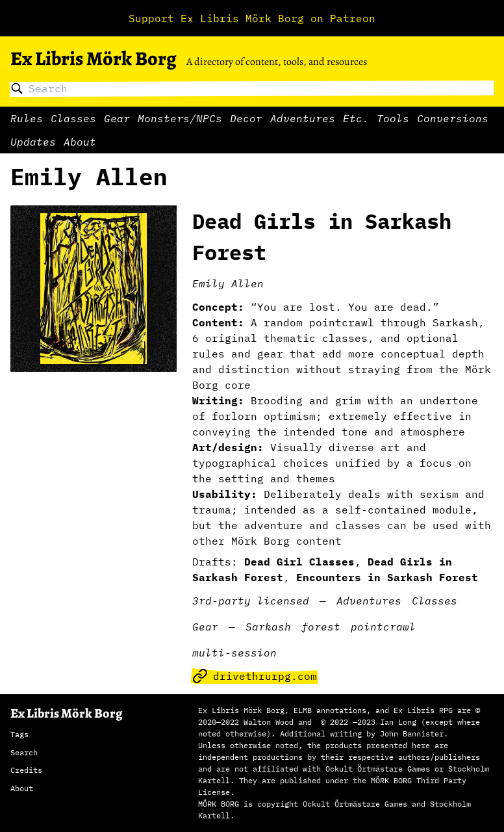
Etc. (356, 118)
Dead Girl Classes (299, 562)
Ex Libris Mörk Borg (93, 58)
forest (321, 627)
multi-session (234, 653)
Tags (19, 734)
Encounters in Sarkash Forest (387, 577)
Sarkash (268, 627)
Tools (393, 118)
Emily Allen (228, 283)
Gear (117, 118)
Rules (27, 118)
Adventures (303, 118)
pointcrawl (383, 627)
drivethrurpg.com (255, 676)
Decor (246, 118)
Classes (73, 118)
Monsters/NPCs (180, 118)
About (80, 142)
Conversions (453, 118)
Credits (26, 770)
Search (24, 752)
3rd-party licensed (251, 601)
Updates (33, 142)
